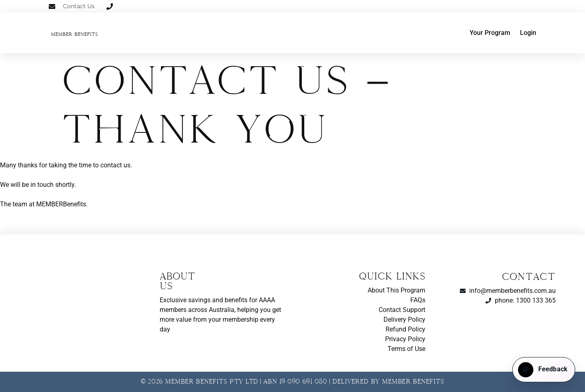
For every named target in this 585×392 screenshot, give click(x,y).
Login (528, 33)
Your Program (490, 33)
